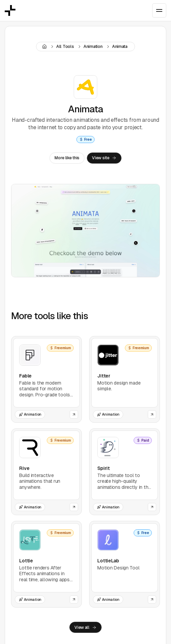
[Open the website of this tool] (74, 414)
